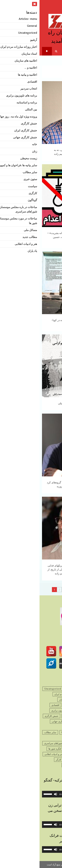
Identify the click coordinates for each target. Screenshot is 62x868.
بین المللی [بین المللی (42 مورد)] (29, 716)
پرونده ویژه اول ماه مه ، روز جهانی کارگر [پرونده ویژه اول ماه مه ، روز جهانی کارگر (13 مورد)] (37, 760)
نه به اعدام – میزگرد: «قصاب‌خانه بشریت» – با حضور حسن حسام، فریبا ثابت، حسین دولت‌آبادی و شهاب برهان (31, 196)
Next (46, 590)
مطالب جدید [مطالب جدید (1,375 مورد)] (35, 754)
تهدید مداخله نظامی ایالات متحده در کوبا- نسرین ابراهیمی (31, 283)
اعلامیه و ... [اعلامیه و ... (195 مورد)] (52, 705)
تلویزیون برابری (7, 51)
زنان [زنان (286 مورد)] (46, 727)
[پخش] (55, 794)
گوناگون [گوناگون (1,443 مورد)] (41, 765)
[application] (31, 794)
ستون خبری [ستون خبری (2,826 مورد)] (51, 738)
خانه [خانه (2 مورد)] (55, 727)
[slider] (36, 794)
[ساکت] (16, 794)
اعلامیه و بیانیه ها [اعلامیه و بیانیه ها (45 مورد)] (33, 705)
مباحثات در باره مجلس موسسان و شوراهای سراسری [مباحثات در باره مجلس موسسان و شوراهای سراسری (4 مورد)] (31, 743)
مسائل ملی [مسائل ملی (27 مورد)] (51, 754)
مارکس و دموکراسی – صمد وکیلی (31, 366)
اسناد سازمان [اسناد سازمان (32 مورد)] (50, 700)
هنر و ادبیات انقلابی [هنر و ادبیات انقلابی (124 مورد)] (14, 754)
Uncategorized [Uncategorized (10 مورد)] (13, 689)
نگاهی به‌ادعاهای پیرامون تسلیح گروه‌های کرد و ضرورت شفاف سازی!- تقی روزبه (31, 445)
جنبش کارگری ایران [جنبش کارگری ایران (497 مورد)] (47, 721)
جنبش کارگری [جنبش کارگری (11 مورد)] (12, 716)
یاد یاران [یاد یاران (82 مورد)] (28, 765)
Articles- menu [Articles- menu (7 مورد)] (49, 689)
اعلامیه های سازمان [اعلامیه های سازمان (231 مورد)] (29, 700)
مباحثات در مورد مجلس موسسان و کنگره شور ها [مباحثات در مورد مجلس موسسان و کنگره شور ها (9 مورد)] (33, 749)
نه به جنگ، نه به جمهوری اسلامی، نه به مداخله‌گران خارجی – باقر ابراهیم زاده (31, 113)
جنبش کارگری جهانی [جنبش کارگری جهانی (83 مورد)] (22, 721)
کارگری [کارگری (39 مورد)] (53, 765)
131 (40, 590)
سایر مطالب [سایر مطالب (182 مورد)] (11, 732)
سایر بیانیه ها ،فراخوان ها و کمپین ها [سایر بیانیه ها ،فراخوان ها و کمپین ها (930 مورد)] (39, 732)
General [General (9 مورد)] (31, 689)
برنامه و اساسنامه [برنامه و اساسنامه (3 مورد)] (48, 716)
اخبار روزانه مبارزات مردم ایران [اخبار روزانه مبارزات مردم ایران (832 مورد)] (31, 694)
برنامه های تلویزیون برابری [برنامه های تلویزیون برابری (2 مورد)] (25, 711)
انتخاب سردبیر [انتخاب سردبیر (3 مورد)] (50, 711)
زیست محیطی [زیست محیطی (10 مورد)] (31, 727)
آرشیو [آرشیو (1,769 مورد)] (54, 694)
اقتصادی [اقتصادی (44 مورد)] (16, 705)
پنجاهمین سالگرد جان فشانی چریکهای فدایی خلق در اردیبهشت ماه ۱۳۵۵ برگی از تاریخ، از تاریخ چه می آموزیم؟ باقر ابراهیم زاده (31, 528)
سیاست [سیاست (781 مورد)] (37, 738)
